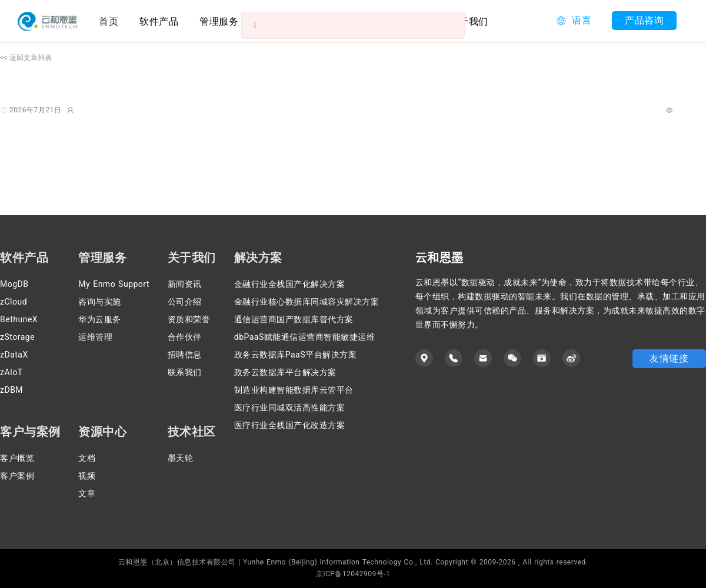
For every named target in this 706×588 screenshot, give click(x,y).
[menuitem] (159, 21)
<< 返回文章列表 (26, 58)
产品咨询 (644, 20)
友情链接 (669, 358)
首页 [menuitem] (109, 21)
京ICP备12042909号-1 (353, 574)
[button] (574, 21)
